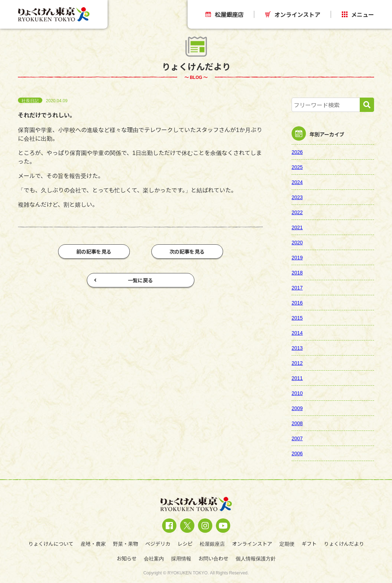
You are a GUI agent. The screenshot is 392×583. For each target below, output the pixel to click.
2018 (297, 272)
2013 (297, 348)
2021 (297, 227)
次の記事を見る (187, 251)
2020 (297, 242)
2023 (297, 197)
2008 (297, 423)
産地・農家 (93, 544)
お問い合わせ (213, 558)
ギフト (309, 544)
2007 (297, 438)
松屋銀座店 (225, 14)
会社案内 (154, 558)
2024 (297, 182)
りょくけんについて (51, 544)
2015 (297, 318)
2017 (297, 287)
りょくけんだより (344, 544)
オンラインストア (293, 14)
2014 (297, 333)
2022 (297, 212)
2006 (297, 453)
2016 (297, 302)
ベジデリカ (158, 544)
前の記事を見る (94, 251)
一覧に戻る (124, 280)
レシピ (185, 544)
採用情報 (181, 558)
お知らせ (127, 558)
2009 (297, 408)
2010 (297, 393)
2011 (297, 378)
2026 (297, 152)
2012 (297, 363)
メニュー (358, 14)
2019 (297, 257)
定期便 (287, 544)
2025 (297, 167)
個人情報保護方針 (256, 558)
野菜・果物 (126, 544)
